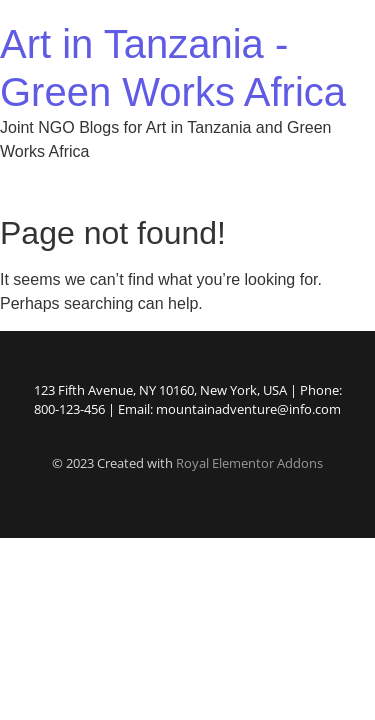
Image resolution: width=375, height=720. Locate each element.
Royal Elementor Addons (249, 463)
